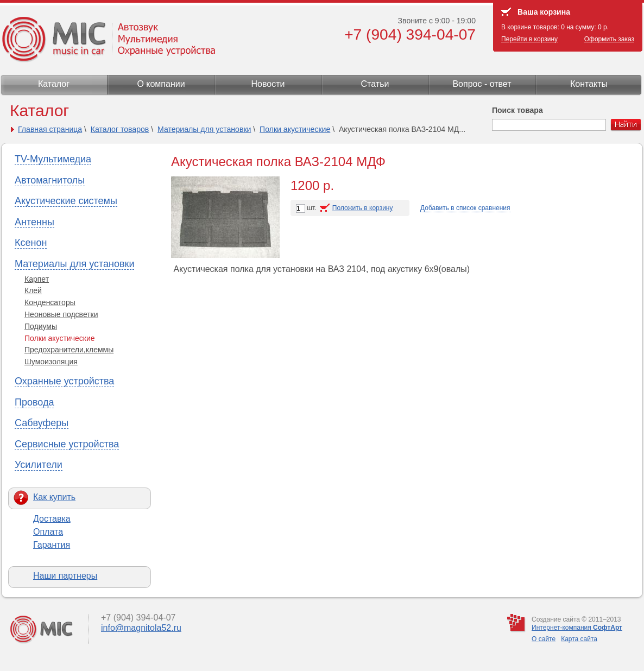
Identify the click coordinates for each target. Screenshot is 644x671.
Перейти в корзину (529, 39)
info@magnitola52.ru (141, 628)
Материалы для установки (204, 129)
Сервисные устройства (67, 444)
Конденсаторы (50, 302)
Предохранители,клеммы (69, 350)
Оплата (48, 532)
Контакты (589, 84)
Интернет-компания (577, 628)
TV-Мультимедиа (53, 159)
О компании (161, 84)
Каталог (54, 84)
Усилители (39, 465)
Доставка (52, 519)
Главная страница (50, 129)
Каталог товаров (120, 129)
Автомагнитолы (50, 180)
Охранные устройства (64, 381)
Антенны (34, 222)
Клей (33, 290)
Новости (268, 84)
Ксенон (31, 243)
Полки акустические (295, 129)
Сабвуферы (42, 423)
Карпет (37, 279)
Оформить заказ (609, 39)
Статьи (375, 84)
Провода (34, 402)
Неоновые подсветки (61, 314)
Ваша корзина (544, 12)
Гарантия (52, 545)
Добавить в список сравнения (465, 208)
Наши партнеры (65, 576)
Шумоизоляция (51, 362)
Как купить (54, 497)
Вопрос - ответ (482, 84)
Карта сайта (579, 639)
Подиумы (41, 326)
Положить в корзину (363, 208)
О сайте (544, 639)
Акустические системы (66, 201)
